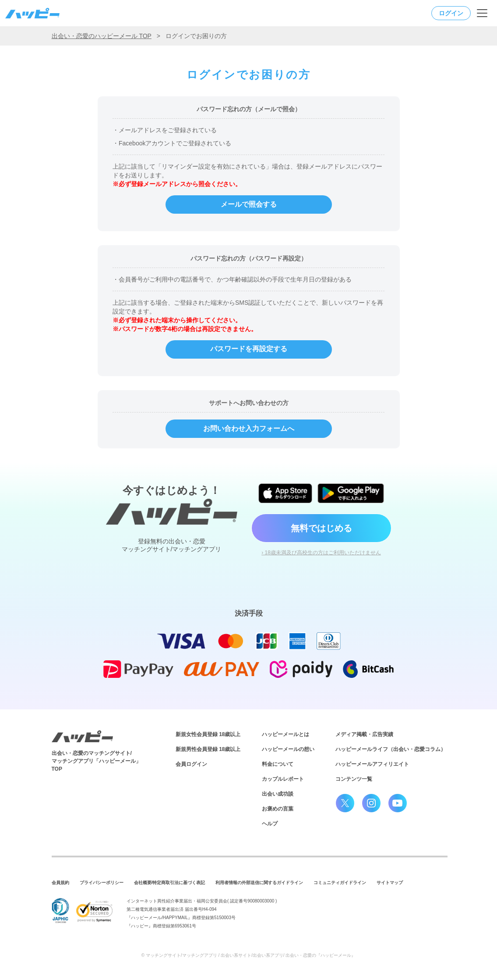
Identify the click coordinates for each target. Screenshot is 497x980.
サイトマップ (390, 883)
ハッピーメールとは (286, 734)
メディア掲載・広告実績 (364, 734)
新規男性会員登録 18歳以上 (208, 749)
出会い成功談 (278, 794)
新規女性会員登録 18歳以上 (208, 734)
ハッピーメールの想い (288, 749)
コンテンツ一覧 (354, 779)
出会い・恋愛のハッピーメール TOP (102, 36)
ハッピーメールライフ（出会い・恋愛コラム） (391, 749)
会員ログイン (191, 764)
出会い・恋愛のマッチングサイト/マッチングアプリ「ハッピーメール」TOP (96, 761)
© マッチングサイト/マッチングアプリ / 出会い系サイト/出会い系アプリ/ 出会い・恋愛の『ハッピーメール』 (249, 955)
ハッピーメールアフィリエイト (372, 764)
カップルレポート (283, 779)
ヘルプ (270, 824)
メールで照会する (249, 204)
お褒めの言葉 (278, 809)
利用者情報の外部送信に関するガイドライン (259, 883)
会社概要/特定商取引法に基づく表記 (170, 883)
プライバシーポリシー (102, 883)
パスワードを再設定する (249, 349)
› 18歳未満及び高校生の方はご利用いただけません (321, 553)
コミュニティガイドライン (340, 883)
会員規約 (60, 883)
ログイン (451, 13)
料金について (278, 764)
